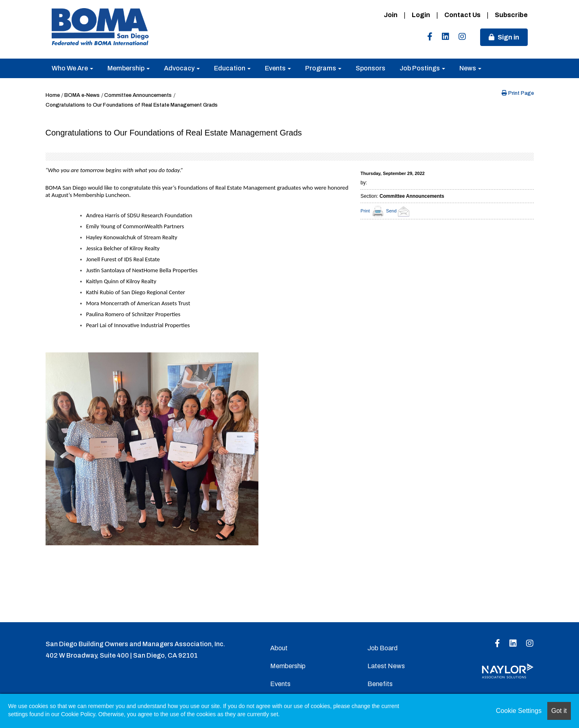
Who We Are (72, 68)
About (279, 648)
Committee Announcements (138, 95)
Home (53, 95)
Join (391, 15)
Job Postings (422, 68)
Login (421, 15)
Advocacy (182, 68)
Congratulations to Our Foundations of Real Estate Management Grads (132, 105)
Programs (323, 68)
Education (232, 68)
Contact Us (462, 15)
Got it (559, 711)
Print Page (518, 93)
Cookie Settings (519, 711)
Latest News (386, 666)
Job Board (382, 648)
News (470, 68)
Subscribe (511, 15)
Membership (129, 68)
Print (365, 211)
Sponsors (370, 68)
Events (278, 68)
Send (399, 211)
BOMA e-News (82, 95)
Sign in (508, 37)
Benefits (380, 684)
